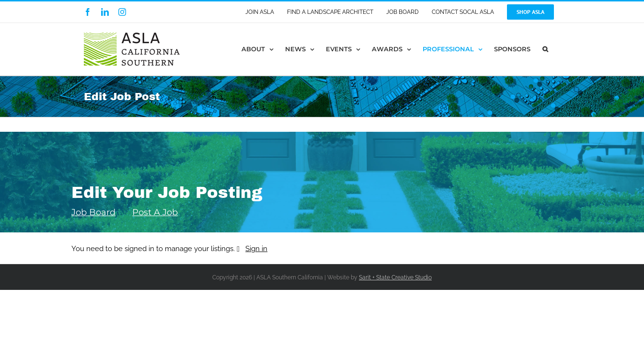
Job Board (93, 212)
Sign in (256, 249)
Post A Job (155, 212)
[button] (557, 49)
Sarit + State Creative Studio (395, 277)
